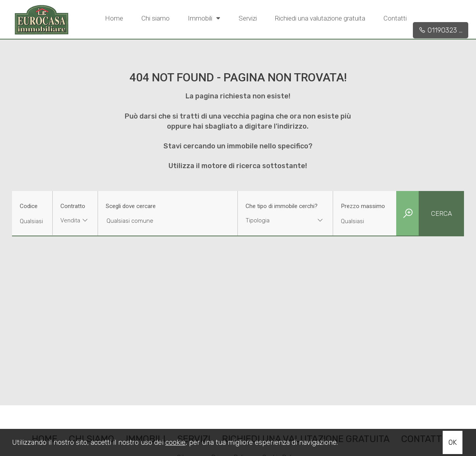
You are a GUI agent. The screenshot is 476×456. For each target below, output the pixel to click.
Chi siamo (156, 18)
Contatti (395, 18)
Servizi (248, 18)
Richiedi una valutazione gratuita (320, 18)
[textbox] (277, 220)
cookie (175, 442)
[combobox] (75, 221)
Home (114, 18)
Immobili (204, 18)
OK (453, 442)
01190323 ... (441, 30)
